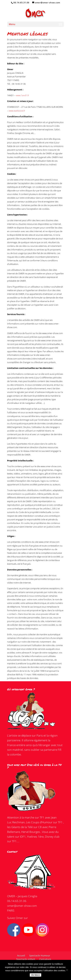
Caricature (45, 959)
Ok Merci (35, 975)
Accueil (21, 956)
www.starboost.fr (17, 111)
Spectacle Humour (40, 956)
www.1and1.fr (22, 95)
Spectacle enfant (26, 959)
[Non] (67, 970)
